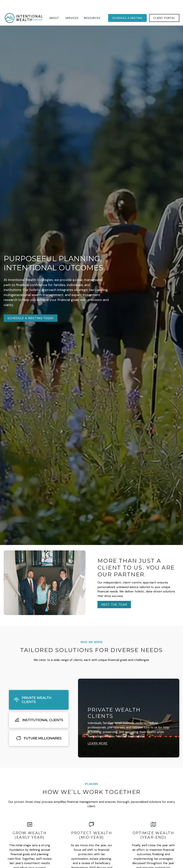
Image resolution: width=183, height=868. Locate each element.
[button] (55, 8)
